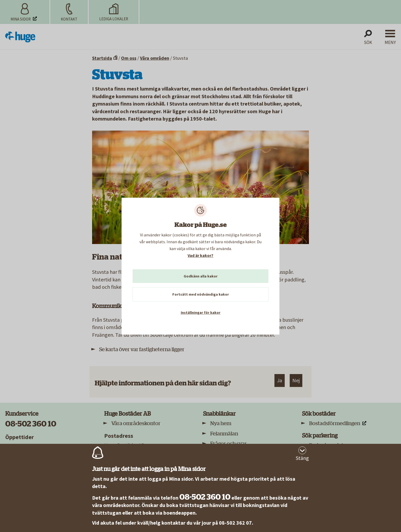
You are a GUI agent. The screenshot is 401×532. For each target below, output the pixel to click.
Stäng (302, 458)
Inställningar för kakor (201, 312)
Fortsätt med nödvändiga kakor (201, 294)
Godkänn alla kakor (201, 276)
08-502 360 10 (205, 497)
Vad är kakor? (200, 255)
